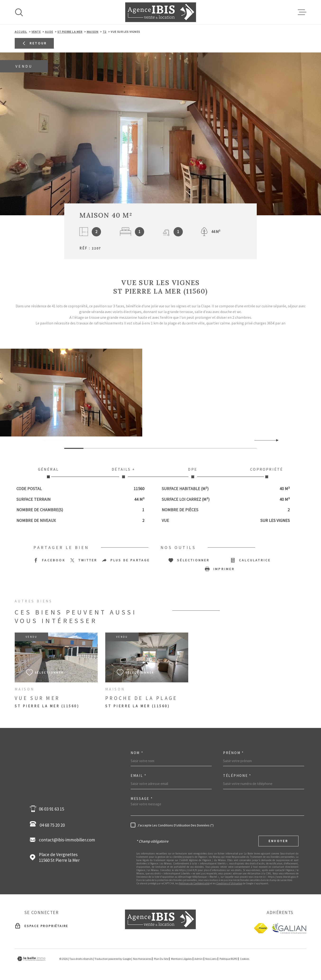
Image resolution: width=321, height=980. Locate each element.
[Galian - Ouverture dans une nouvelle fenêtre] (289, 928)
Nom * (137, 753)
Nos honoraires (142, 959)
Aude (49, 32)
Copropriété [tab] (267, 473)
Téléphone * (237, 776)
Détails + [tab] (124, 473)
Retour (34, 43)
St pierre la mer (70, 32)
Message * (142, 799)
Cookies (245, 959)
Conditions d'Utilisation (229, 883)
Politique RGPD (228, 959)
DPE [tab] (193, 473)
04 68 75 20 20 (49, 824)
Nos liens (211, 959)
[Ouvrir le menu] (302, 12)
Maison (93, 32)
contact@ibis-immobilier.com (67, 840)
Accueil (21, 32)
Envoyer (278, 841)
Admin (199, 959)
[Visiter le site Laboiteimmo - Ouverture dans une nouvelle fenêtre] (31, 959)
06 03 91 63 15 (51, 809)
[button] (275, 440)
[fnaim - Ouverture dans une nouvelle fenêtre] (261, 928)
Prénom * (234, 753)
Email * (139, 776)
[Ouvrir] (19, 12)
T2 (105, 32)
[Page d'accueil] (161, 12)
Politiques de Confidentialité (194, 883)
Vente (36, 32)
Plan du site (161, 959)
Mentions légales (181, 959)
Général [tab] (48, 473)
